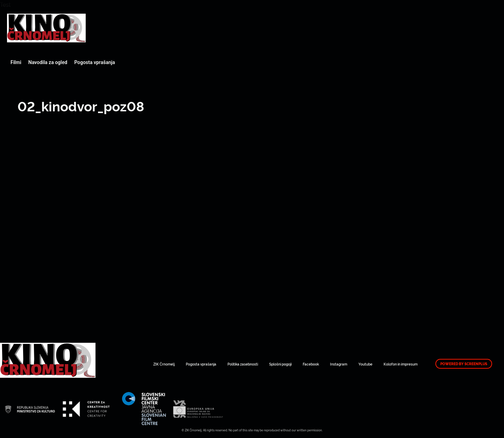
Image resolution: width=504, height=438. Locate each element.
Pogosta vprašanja (94, 62)
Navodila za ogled (48, 62)
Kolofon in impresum (401, 364)
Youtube (365, 364)
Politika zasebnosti (243, 364)
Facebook (311, 364)
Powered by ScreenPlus (464, 364)
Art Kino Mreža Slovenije (46, 28)
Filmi (16, 62)
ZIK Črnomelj (164, 364)
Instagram (339, 364)
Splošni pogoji (280, 364)
